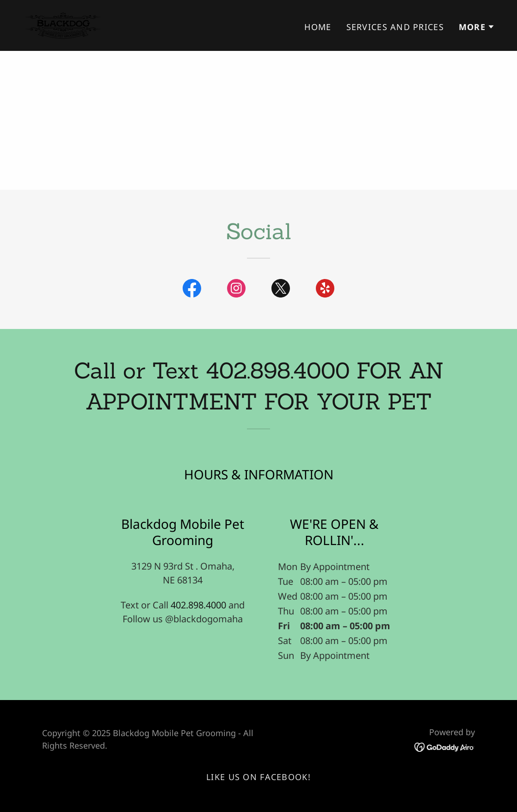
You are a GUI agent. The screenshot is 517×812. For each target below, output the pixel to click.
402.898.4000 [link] (198, 605)
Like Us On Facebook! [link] (258, 777)
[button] (477, 27)
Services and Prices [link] (395, 27)
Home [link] (318, 27)
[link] (63, 24)
